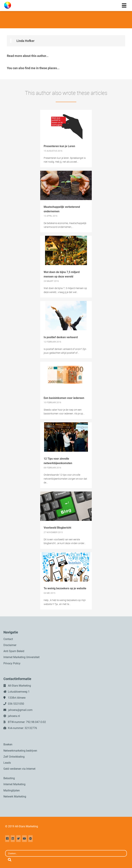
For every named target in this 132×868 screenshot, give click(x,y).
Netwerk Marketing (15, 797)
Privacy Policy (12, 663)
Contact (8, 639)
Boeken (8, 744)
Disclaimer (10, 645)
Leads (7, 763)
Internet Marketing (14, 784)
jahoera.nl (14, 716)
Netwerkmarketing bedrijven (20, 751)
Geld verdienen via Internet (19, 769)
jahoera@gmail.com (20, 710)
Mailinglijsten (12, 790)
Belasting (9, 778)
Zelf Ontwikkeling (14, 757)
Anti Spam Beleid (14, 651)
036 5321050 (16, 704)
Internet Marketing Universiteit (21, 657)
